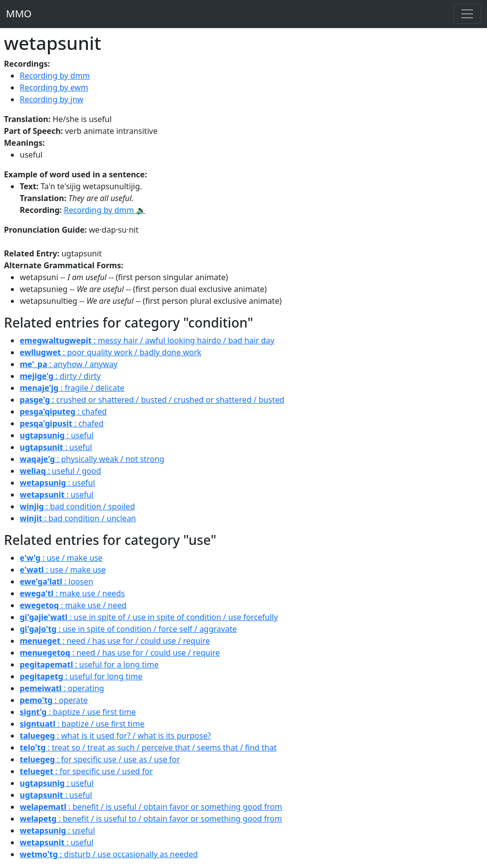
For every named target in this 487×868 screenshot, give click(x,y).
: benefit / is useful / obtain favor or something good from (151, 807)
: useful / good (61, 471)
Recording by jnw (52, 99)
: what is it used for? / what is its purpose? (115, 736)
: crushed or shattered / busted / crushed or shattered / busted (152, 400)
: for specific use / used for (86, 771)
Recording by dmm (55, 76)
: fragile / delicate (72, 388)
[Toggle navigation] (467, 14)
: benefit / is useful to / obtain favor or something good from (151, 819)
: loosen (57, 581)
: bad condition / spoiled (77, 506)
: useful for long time (81, 676)
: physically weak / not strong (92, 459)
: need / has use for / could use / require (115, 641)
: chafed (63, 412)
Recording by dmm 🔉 (105, 210)
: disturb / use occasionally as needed (109, 854)
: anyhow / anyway (69, 364)
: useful (57, 435)
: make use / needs (72, 593)
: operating (62, 688)
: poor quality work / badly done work (111, 352)
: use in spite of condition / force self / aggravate (128, 629)
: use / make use (61, 558)
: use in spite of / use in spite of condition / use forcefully (149, 617)
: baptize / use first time (78, 712)
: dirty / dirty (60, 376)
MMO (19, 14)
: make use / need (73, 605)
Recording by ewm (54, 87)
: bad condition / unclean (78, 518)
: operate (54, 700)
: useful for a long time (89, 664)
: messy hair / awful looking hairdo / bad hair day (147, 340)
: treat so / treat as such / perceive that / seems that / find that (148, 747)
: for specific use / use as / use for (100, 759)
